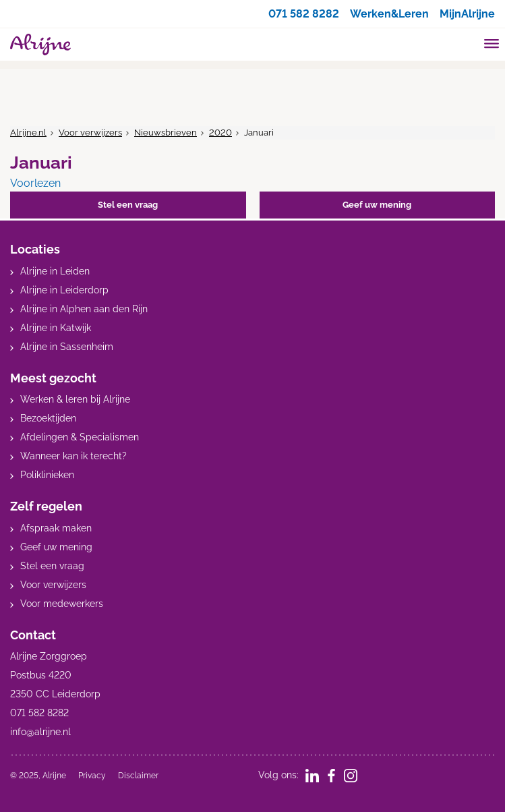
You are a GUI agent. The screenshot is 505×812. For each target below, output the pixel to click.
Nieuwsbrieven (166, 133)
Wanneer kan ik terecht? (73, 456)
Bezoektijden (48, 418)
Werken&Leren (389, 14)
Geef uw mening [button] (377, 205)
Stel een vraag (52, 566)
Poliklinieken (47, 475)
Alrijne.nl (28, 133)
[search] (466, 43)
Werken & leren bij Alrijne (75, 399)
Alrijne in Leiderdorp (64, 290)
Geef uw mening (56, 547)
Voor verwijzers (90, 133)
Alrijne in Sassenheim (67, 347)
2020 (220, 133)
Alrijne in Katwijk (56, 328)
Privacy (92, 776)
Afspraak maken (56, 528)
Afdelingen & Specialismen (80, 437)
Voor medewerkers (62, 604)
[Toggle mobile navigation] (492, 45)
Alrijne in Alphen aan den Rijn (84, 309)
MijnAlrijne (467, 14)
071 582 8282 (304, 14)
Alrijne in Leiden (55, 271)
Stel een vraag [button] (128, 205)
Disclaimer (138, 776)
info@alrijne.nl (40, 732)
